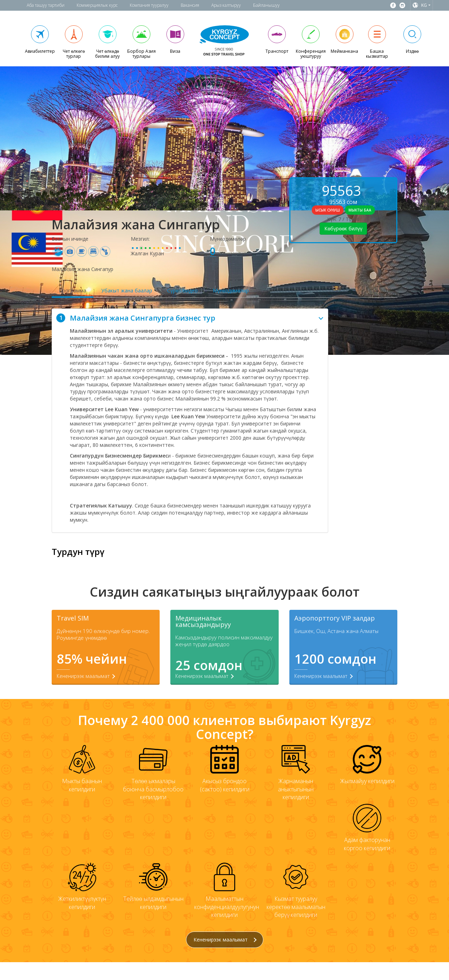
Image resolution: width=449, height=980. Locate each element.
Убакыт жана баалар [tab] (127, 290)
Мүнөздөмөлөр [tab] (231, 290)
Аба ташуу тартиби (46, 5)
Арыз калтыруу (226, 5)
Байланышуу (266, 5)
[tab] (190, 318)
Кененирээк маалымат (225, 940)
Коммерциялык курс (97, 5)
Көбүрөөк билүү (343, 228)
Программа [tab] (73, 290)
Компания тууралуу (149, 5)
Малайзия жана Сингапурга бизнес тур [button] (190, 318)
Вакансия (190, 5)
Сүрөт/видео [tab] (182, 290)
